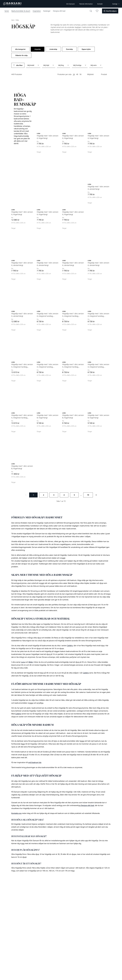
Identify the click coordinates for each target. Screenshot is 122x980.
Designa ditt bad (59, 11)
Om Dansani (70, 4)
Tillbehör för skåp (21, 55)
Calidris (70, 646)
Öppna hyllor (86, 49)
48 (77, 74)
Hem (13, 20)
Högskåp (38, 49)
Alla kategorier (20, 49)
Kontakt (100, 4)
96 (81, 74)
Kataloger (47, 11)
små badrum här (35, 762)
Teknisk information (86, 4)
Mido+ (31, 662)
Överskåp (69, 49)
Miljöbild (90, 74)
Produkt (104, 74)
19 (88, 495)
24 (74, 74)
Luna (23, 662)
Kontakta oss (17, 813)
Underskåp (53, 49)
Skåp (17, 20)
